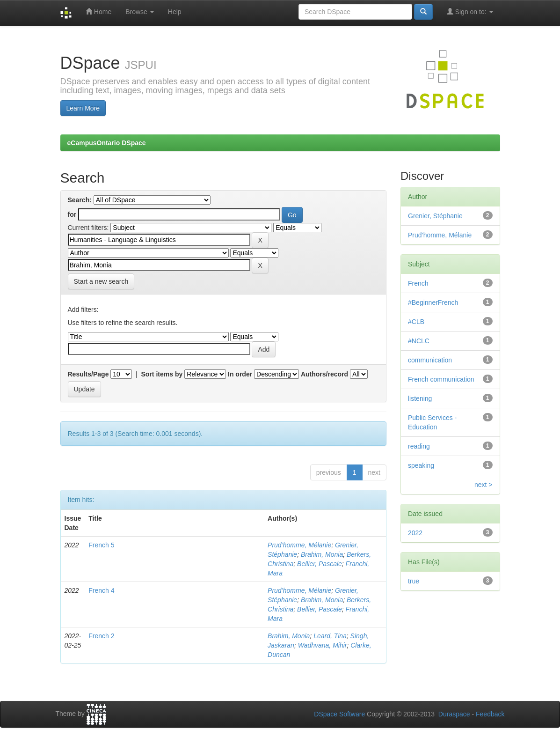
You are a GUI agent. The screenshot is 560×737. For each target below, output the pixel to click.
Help (175, 12)
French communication (441, 379)
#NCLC (419, 341)
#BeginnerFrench (433, 302)
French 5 (101, 545)
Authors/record (324, 374)
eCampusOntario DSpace (107, 143)
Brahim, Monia (322, 554)
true (414, 581)
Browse (140, 12)
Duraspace (454, 714)
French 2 (101, 636)
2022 (415, 533)
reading (419, 446)
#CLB (416, 322)
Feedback (490, 714)
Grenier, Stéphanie (435, 216)
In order (240, 374)
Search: (80, 200)
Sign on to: (470, 11)
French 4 (101, 590)
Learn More (83, 108)
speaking (421, 465)
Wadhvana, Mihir (323, 645)
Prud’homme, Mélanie (299, 545)
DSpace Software (339, 714)
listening (420, 398)
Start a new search (101, 281)
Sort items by (162, 374)
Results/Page (88, 374)
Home (98, 11)
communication (430, 360)
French (418, 283)
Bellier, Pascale (320, 564)
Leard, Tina (330, 636)
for (72, 214)
